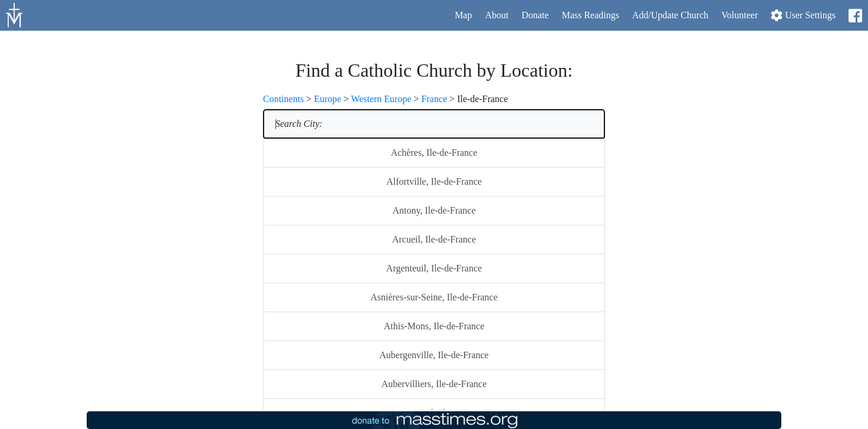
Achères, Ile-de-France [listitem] (434, 153)
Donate (535, 15)
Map (463, 15)
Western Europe (381, 99)
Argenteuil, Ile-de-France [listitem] (434, 268)
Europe (327, 99)
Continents (283, 99)
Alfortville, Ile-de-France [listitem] (434, 181)
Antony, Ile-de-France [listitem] (434, 210)
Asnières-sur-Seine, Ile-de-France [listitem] (434, 297)
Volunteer (739, 15)
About (497, 15)
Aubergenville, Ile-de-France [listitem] (434, 355)
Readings (591, 15)
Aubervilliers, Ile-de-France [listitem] (434, 384)
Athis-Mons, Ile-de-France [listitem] (434, 326)
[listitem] (434, 124)
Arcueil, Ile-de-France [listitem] (434, 239)
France (435, 99)
